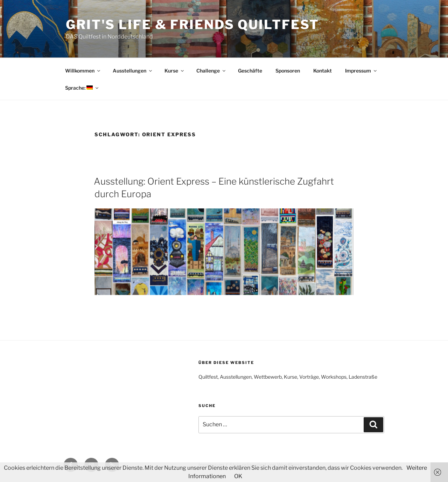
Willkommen (83, 71)
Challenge (211, 71)
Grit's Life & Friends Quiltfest (192, 25)
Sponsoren (288, 71)
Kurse (175, 71)
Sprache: (82, 88)
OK (238, 476)
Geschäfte (250, 71)
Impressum (361, 71)
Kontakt (323, 71)
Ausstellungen (133, 71)
